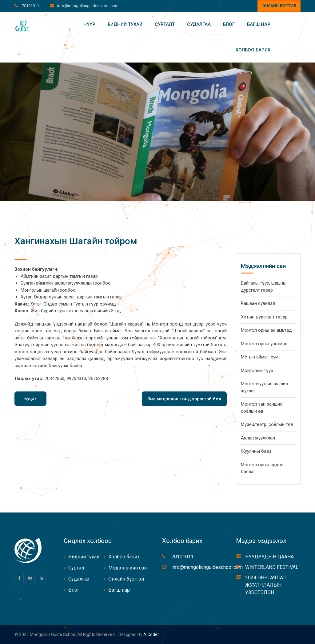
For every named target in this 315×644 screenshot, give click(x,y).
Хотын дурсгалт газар (264, 317)
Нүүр (89, 24)
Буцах (30, 399)
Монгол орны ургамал (264, 344)
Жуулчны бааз (256, 451)
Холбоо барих (253, 50)
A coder (151, 634)
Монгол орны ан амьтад (266, 330)
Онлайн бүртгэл (279, 6)
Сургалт (165, 24)
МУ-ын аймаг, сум (260, 357)
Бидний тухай (125, 24)
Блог (229, 24)
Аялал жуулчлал (258, 438)
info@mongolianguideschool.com (88, 6)
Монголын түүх (257, 371)
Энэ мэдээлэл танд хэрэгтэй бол (184, 399)
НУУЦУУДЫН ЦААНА (269, 557)
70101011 (30, 6)
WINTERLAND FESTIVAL (272, 567)
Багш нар (259, 24)
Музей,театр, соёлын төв (267, 424)
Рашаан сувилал (258, 303)
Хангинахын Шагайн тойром (76, 241)
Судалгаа (199, 24)
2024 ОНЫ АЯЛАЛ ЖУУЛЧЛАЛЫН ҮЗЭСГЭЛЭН (266, 585)
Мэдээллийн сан (128, 568)
